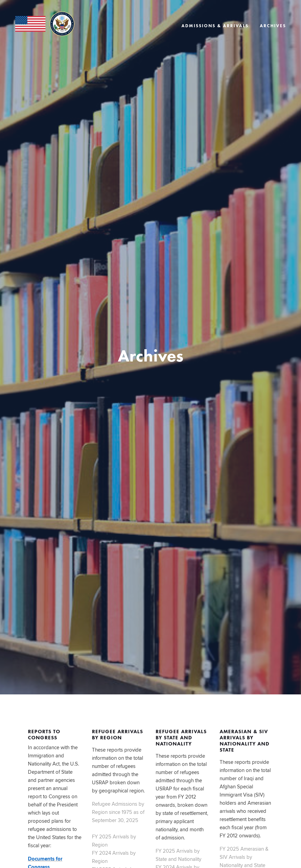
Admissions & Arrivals (215, 26)
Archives (273, 26)
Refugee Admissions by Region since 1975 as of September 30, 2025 (118, 812)
